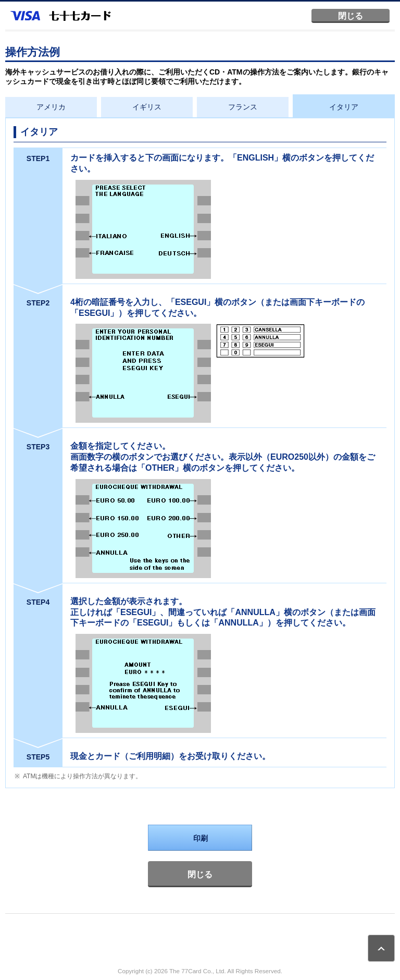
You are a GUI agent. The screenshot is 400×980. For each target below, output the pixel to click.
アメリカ (51, 107)
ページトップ (381, 948)
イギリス (147, 107)
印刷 (201, 838)
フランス (243, 107)
